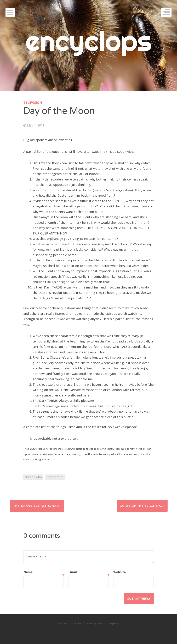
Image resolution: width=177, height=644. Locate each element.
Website (120, 572)
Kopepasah (113, 623)
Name (44, 572)
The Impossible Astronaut (37, 506)
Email (88, 572)
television (33, 103)
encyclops (88, 41)
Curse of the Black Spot (142, 506)
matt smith (55, 477)
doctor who (33, 477)
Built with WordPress (69, 623)
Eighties (98, 623)
